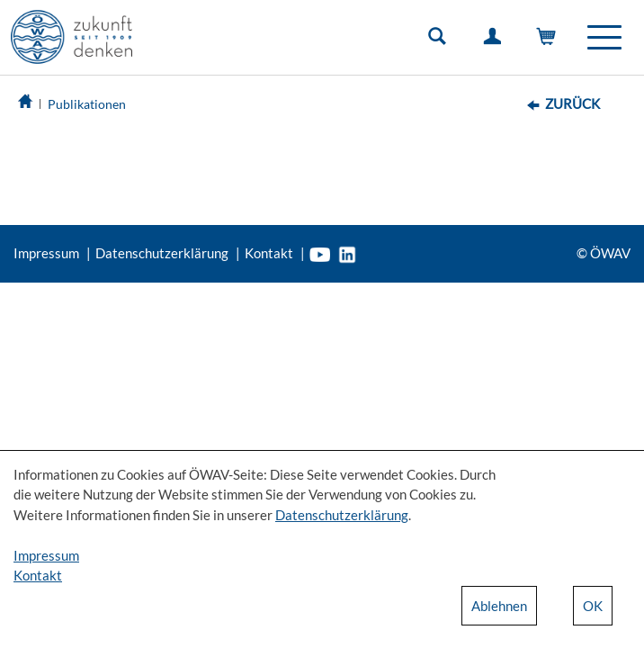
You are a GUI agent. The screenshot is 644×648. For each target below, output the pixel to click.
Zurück (572, 103)
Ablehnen (499, 606)
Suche (441, 40)
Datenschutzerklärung (162, 253)
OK (593, 606)
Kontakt (269, 253)
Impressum (46, 253)
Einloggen (496, 40)
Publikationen (87, 104)
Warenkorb (550, 40)
